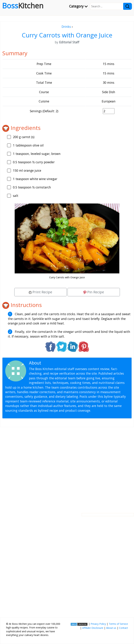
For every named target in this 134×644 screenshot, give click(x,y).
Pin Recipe (94, 292)
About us (111, 628)
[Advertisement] (67, 467)
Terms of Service (118, 624)
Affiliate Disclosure (93, 628)
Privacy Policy (98, 624)
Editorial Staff (56, 363)
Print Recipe (40, 292)
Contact (123, 628)
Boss (23, 6)
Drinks (66, 27)
